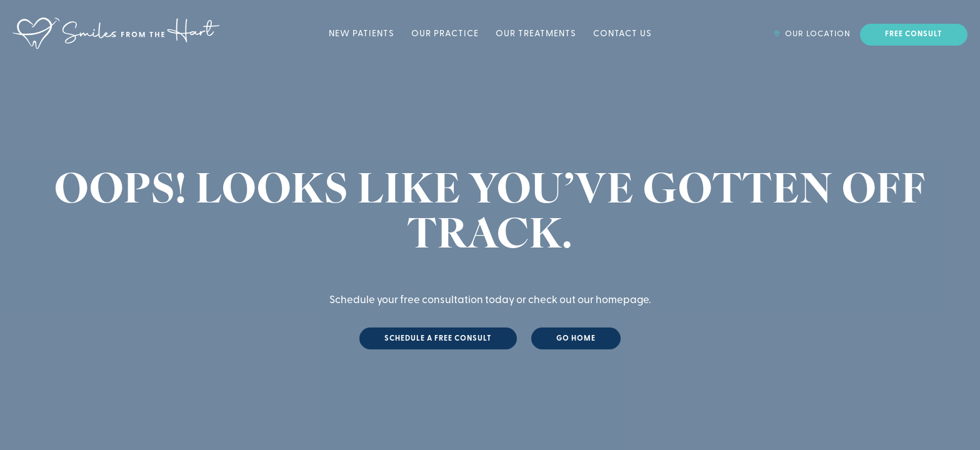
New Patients (362, 34)
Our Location (812, 34)
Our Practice (445, 34)
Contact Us (622, 34)
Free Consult (914, 34)
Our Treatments (536, 34)
